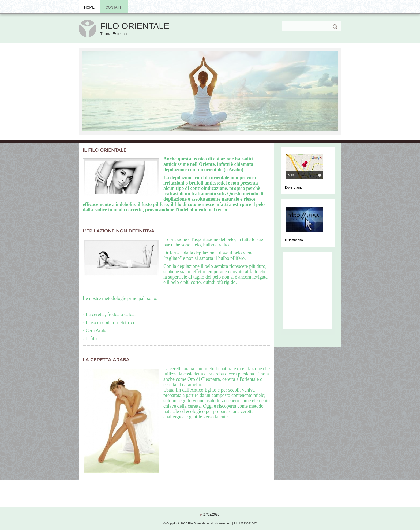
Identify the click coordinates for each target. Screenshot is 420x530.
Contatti (114, 7)
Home (89, 7)
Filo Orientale (135, 26)
